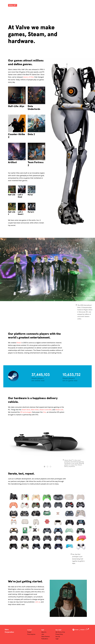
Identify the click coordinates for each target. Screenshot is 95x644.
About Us (44, 632)
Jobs (43, 634)
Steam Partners (46, 637)
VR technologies (26, 412)
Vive (45, 412)
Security (58, 637)
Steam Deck (26, 410)
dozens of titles (29, 77)
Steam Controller (46, 410)
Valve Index (35, 410)
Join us (38, 602)
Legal (57, 639)
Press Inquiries (31, 634)
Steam (19, 343)
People (29, 632)
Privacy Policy (59, 634)
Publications (45, 639)
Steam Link (59, 410)
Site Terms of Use (60, 632)
